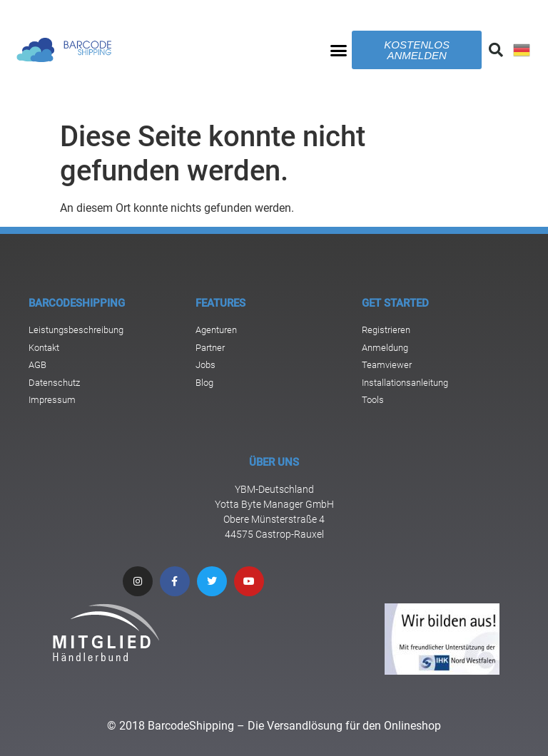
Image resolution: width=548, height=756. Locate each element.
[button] (339, 50)
